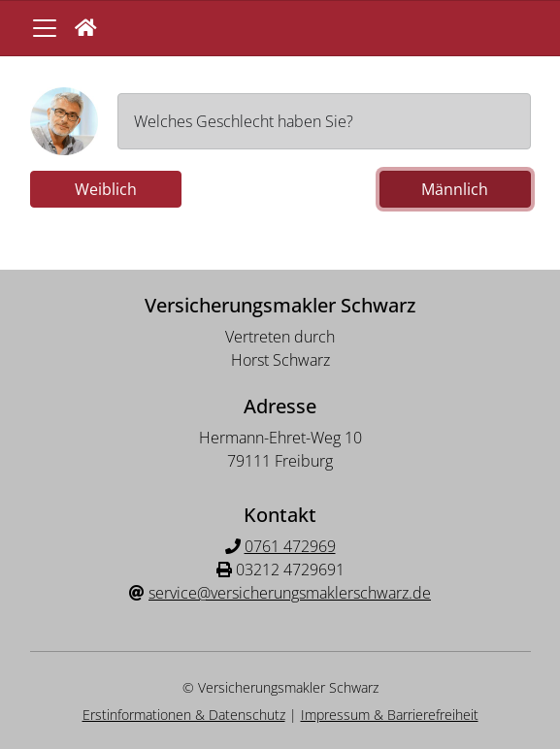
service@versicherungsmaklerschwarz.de (290, 593)
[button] (86, 28)
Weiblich (106, 189)
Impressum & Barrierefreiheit (390, 715)
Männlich (455, 189)
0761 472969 (290, 546)
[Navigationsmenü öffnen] (45, 28)
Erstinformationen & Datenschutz (184, 715)
